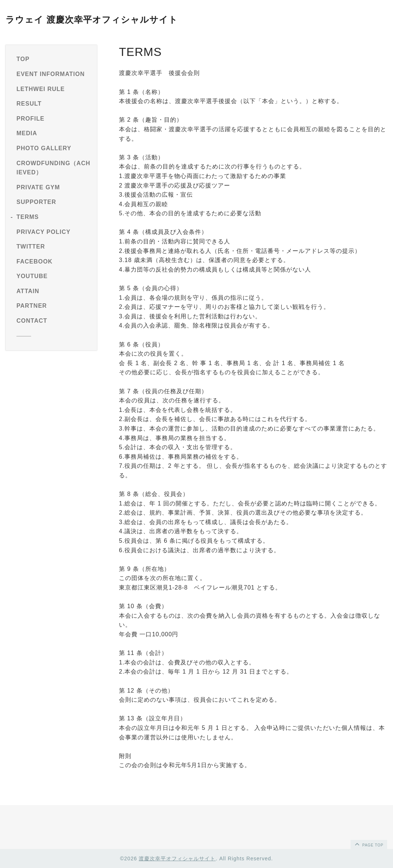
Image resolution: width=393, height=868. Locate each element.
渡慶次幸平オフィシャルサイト (177, 858)
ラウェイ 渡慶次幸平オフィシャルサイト (92, 20)
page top (368, 844)
